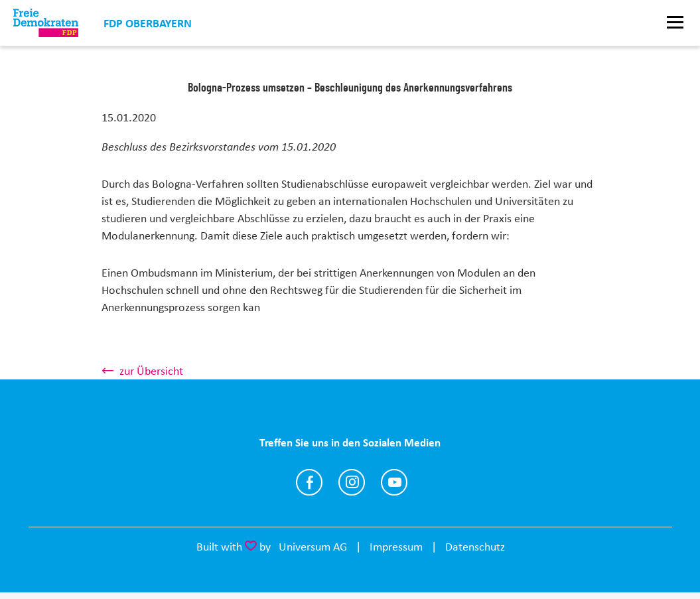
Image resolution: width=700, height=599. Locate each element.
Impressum (396, 547)
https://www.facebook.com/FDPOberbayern (309, 482)
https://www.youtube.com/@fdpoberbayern (394, 482)
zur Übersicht (151, 371)
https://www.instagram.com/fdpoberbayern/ (352, 482)
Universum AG (313, 547)
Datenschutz (475, 547)
